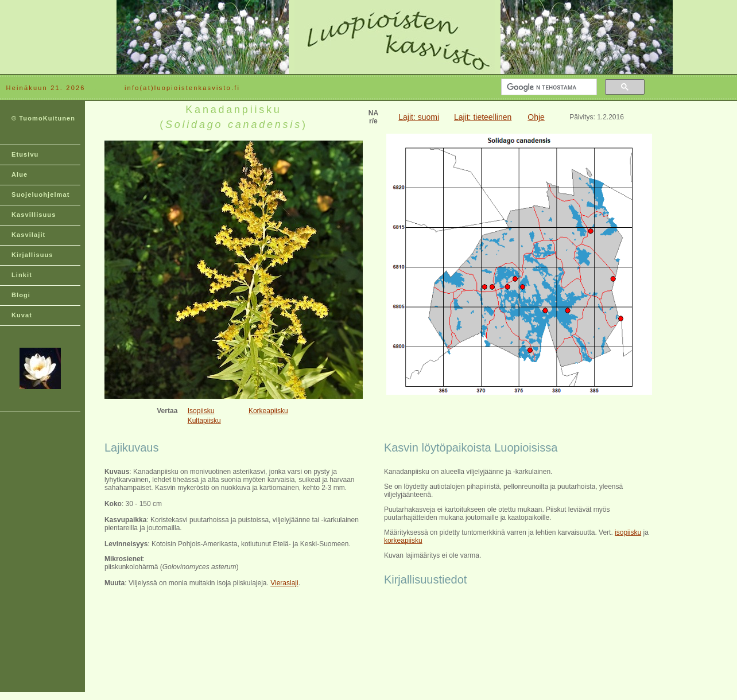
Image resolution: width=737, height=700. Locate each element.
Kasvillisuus (34, 215)
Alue (20, 174)
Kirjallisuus (32, 255)
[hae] (548, 87)
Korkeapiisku (268, 411)
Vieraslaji (284, 583)
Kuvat (22, 315)
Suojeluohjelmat (40, 195)
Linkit (22, 275)
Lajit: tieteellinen (483, 117)
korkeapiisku (403, 540)
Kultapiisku (204, 421)
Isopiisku (201, 411)
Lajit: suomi (419, 117)
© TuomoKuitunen (43, 118)
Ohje (536, 117)
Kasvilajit (28, 235)
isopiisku (628, 532)
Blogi (21, 295)
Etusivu (25, 154)
